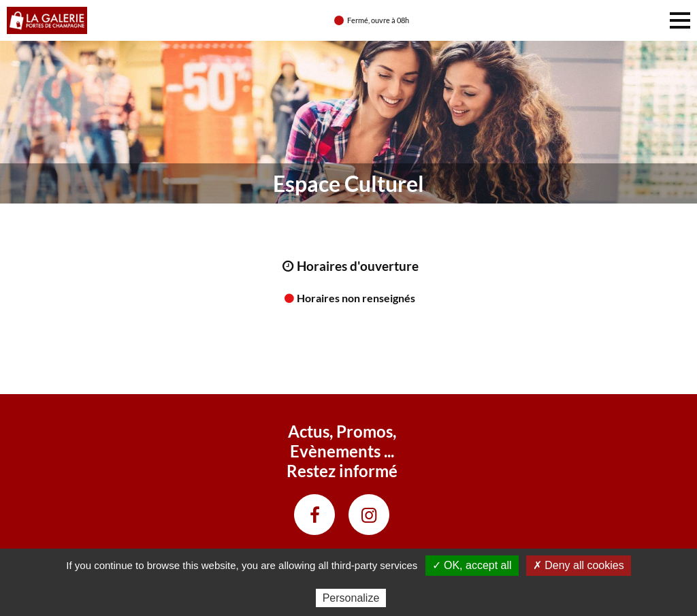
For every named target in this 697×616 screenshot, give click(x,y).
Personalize (351, 598)
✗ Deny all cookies (579, 565)
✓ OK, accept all (472, 565)
